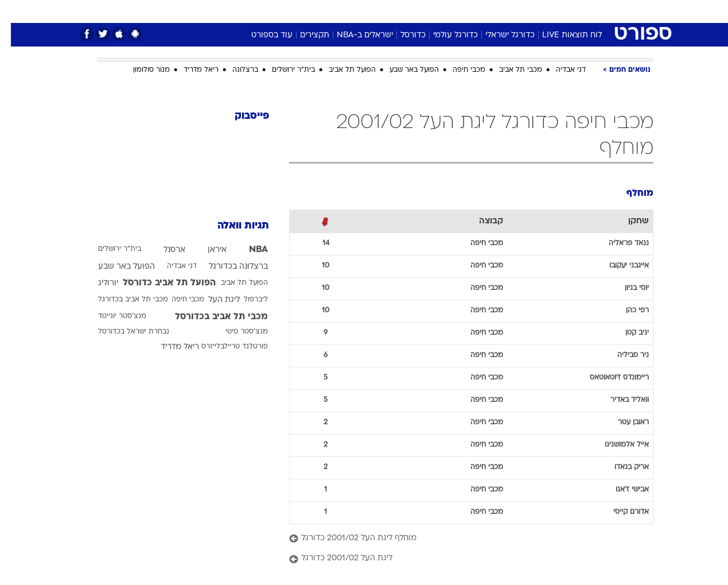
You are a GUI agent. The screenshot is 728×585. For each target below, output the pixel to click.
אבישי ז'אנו (621, 490)
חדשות (567, 11)
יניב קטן (626, 333)
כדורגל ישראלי (499, 35)
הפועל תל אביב (341, 70)
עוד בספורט (261, 35)
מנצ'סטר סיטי (236, 332)
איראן (206, 250)
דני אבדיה (560, 70)
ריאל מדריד (190, 70)
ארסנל (163, 250)
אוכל (393, 11)
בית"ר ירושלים (283, 70)
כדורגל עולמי (445, 35)
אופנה (233, 11)
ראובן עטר (622, 423)
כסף (423, 11)
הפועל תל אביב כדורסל (158, 283)
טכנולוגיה (275, 11)
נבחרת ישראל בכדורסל (123, 332)
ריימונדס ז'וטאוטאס (608, 378)
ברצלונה (234, 70)
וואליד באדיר (619, 400)
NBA (248, 250)
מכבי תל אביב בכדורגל (122, 300)
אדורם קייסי (620, 512)
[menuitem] (560, 11)
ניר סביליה (622, 355)
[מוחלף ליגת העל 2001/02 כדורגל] (460, 539)
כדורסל (402, 35)
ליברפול (245, 300)
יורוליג (97, 283)
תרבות (491, 11)
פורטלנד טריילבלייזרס (224, 347)
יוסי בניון (626, 288)
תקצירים (304, 35)
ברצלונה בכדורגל (227, 267)
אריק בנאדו (621, 467)
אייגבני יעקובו (618, 266)
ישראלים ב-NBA (354, 35)
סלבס (455, 11)
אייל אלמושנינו (616, 445)
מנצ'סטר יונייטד (111, 316)
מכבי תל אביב (510, 70)
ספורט (529, 11)
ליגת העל (213, 300)
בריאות (357, 11)
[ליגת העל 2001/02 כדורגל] (460, 559)
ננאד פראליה (618, 243)
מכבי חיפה (458, 70)
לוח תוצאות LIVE (561, 35)
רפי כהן (626, 311)
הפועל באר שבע (403, 70)
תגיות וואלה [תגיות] (232, 226)
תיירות (318, 11)
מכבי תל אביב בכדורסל (211, 317)
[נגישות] (16, 12)
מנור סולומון (141, 70)
